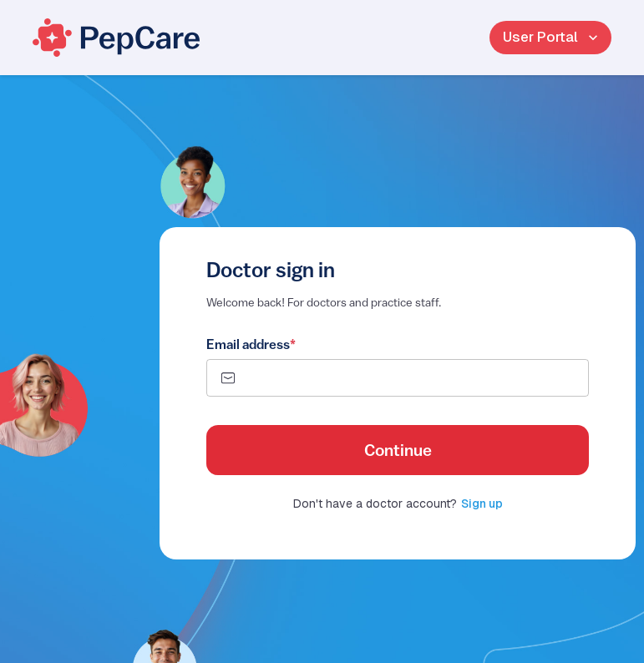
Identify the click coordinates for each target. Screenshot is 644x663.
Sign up (482, 504)
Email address (251, 344)
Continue (398, 450)
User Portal (550, 38)
